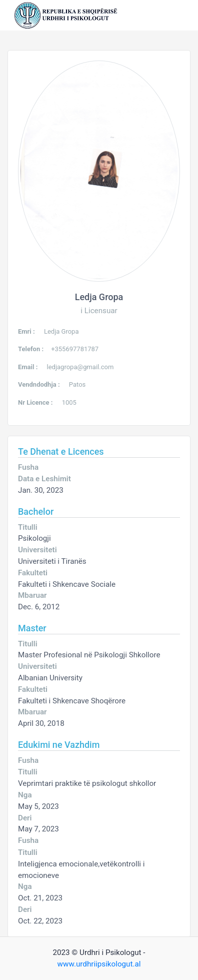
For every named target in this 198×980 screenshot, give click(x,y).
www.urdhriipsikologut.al (99, 964)
